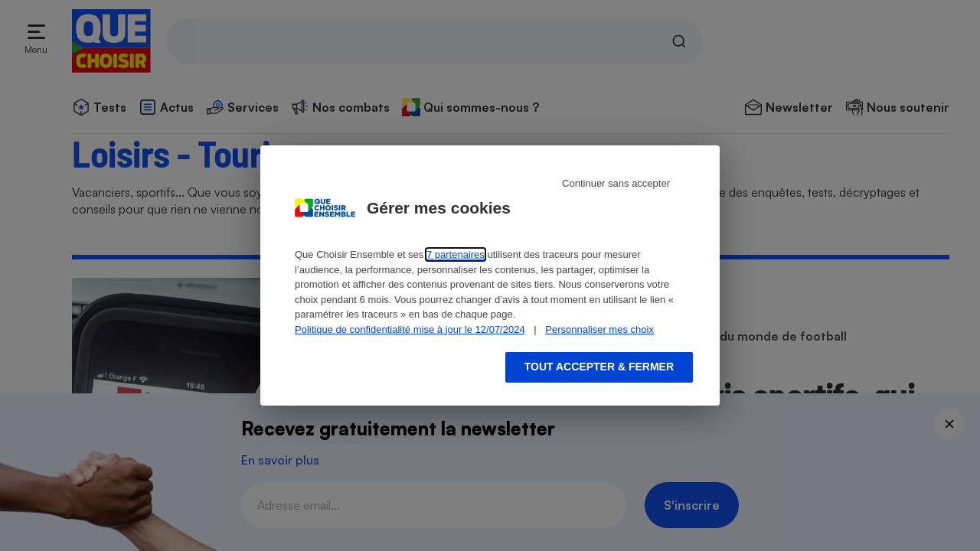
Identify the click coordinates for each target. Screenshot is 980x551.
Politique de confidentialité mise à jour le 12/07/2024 (410, 329)
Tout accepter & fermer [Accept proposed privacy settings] (599, 367)
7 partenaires (456, 254)
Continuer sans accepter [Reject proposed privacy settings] (616, 183)
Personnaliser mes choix (599, 329)
